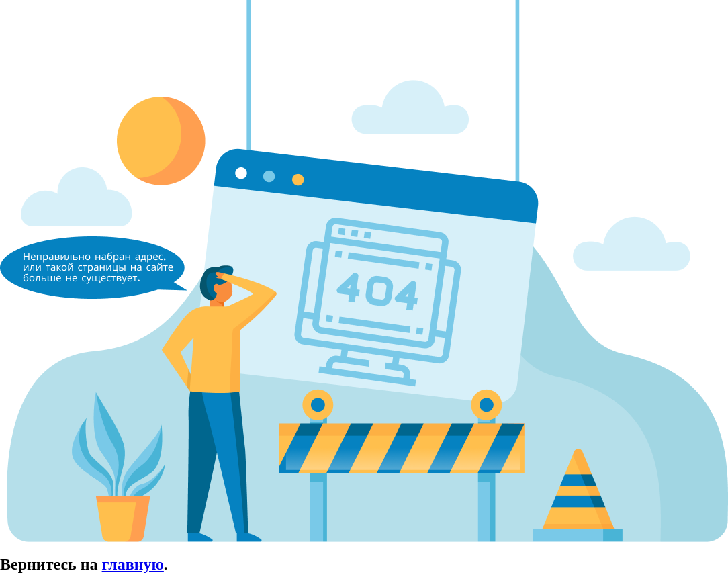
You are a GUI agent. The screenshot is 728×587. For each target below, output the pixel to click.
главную (133, 564)
